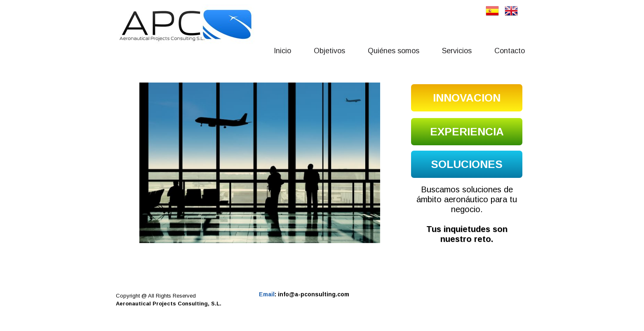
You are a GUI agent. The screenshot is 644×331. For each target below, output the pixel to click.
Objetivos (329, 51)
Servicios (457, 51)
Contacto (510, 51)
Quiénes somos (394, 51)
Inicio (282, 51)
